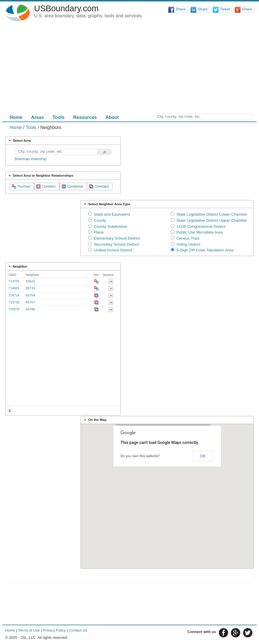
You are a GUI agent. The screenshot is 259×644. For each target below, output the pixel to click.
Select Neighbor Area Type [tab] (106, 204)
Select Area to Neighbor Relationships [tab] (40, 176)
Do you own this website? (140, 456)
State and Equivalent (112, 214)
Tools (58, 117)
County (100, 220)
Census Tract (188, 238)
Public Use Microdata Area (200, 232)
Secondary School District (116, 244)
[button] (105, 152)
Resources (85, 117)
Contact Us (78, 630)
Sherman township (30, 159)
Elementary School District (117, 238)
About (112, 117)
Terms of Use (29, 630)
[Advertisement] (129, 69)
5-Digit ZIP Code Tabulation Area (205, 250)
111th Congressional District (201, 226)
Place (99, 232)
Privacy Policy (54, 630)
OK (203, 456)
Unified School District (113, 250)
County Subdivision (111, 226)
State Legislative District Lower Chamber (212, 214)
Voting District (188, 244)
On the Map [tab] (95, 420)
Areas (37, 117)
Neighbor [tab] (17, 266)
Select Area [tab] (19, 141)
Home (16, 117)
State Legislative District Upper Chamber (212, 220)
